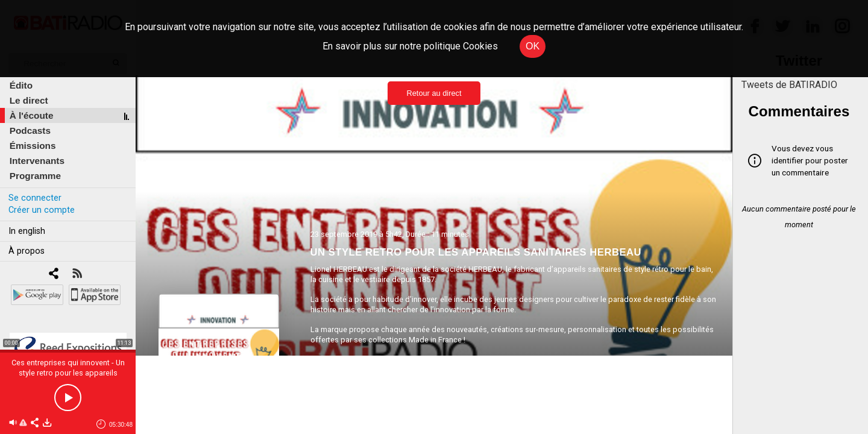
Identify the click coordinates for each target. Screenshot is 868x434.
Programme (35, 176)
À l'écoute (32, 115)
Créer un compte (42, 210)
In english (27, 231)
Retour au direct (434, 93)
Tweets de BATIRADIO (789, 85)
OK (533, 46)
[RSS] (77, 275)
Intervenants (37, 161)
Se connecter (35, 198)
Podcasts (30, 131)
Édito (21, 85)
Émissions (33, 146)
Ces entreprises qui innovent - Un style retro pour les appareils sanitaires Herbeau (68, 373)
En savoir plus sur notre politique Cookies (410, 46)
